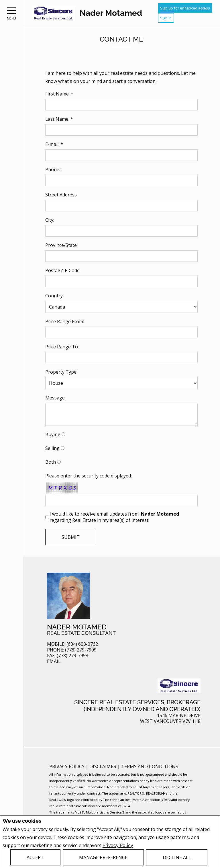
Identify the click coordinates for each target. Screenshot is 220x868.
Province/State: (61, 245)
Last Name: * (59, 119)
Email (54, 661)
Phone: (53, 169)
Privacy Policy (118, 845)
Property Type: (61, 372)
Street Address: (61, 195)
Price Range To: (62, 347)
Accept (35, 857)
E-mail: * (54, 144)
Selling (52, 448)
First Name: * (59, 94)
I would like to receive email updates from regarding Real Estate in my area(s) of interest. (115, 517)
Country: (54, 296)
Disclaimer (103, 766)
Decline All (177, 857)
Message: (55, 398)
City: (50, 220)
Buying (53, 434)
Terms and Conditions (150, 766)
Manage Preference (103, 857)
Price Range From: (65, 321)
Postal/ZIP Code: (63, 270)
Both (51, 462)
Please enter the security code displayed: (89, 476)
